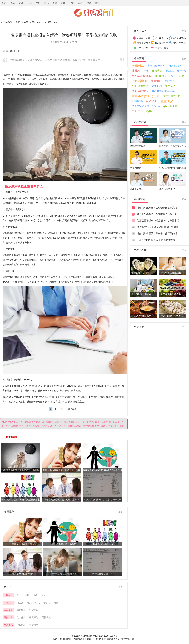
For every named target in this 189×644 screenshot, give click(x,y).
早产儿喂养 (170, 106)
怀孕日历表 (142, 47)
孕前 (19, 595)
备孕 (12, 3)
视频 (72, 3)
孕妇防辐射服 (137, 101)
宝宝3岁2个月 (172, 96)
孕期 (27, 595)
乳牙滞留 (182, 71)
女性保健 (21, 617)
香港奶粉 (157, 86)
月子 (43, 595)
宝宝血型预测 (143, 43)
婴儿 (29, 603)
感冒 (97, 3)
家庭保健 (34, 617)
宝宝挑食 (156, 106)
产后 (38, 3)
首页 (4, 3)
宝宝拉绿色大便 (156, 66)
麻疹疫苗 (157, 71)
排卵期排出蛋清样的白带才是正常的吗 (157, 233)
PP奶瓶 (172, 76)
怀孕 (21, 3)
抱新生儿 (137, 111)
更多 (120, 512)
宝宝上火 (167, 101)
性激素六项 (14, 51)
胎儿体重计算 (179, 43)
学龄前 (47, 603)
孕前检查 (37, 22)
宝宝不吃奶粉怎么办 (146, 96)
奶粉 (89, 3)
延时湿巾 (156, 81)
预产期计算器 (179, 38)
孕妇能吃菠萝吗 (175, 66)
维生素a (170, 86)
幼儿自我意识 (140, 91)
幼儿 (37, 603)
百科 (63, 3)
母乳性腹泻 (170, 81)
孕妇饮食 (21, 610)
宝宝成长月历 (161, 38)
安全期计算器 (143, 38)
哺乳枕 (136, 71)
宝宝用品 (34, 625)
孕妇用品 (21, 625)
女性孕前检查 (51, 22)
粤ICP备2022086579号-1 (105, 636)
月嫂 (56, 603)
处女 (146, 71)
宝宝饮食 (34, 610)
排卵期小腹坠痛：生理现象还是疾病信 (157, 208)
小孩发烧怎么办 (140, 106)
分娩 (29, 3)
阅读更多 (72, 409)
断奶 (149, 111)
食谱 (55, 3)
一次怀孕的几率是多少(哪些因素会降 (156, 240)
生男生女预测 (161, 47)
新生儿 (20, 603)
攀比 (181, 76)
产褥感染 (138, 66)
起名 (80, 3)
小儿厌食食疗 (140, 86)
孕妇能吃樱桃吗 (142, 76)
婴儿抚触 (170, 71)
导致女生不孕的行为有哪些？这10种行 (157, 214)
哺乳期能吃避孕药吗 (163, 91)
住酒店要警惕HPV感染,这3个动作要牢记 (158, 221)
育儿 (46, 3)
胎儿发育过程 (161, 43)
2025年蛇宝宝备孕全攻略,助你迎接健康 (158, 227)
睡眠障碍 (160, 76)
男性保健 (46, 617)
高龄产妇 (152, 101)
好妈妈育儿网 (94, 13)
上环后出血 (140, 81)
